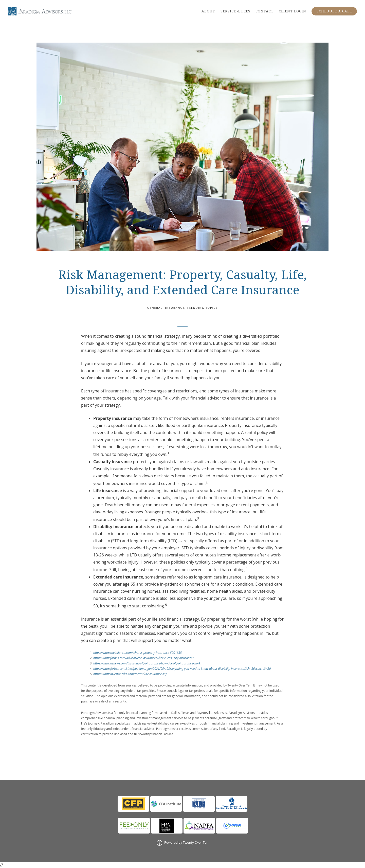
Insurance (175, 308)
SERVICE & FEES (235, 11)
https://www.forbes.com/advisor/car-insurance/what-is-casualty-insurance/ (143, 658)
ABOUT (208, 11)
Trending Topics (202, 308)
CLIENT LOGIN (293, 11)
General (155, 308)
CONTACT (264, 11)
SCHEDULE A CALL (334, 11)
